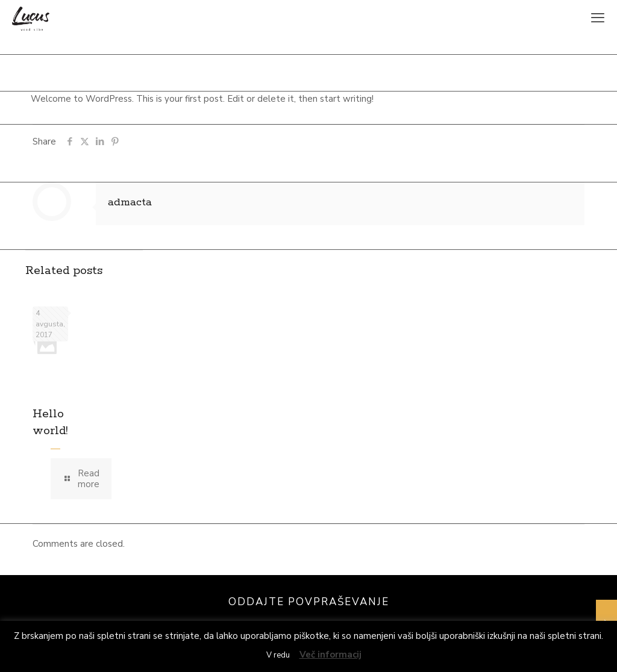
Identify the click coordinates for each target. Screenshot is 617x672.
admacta (130, 202)
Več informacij (330, 655)
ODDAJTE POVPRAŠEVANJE (309, 602)
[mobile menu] (598, 18)
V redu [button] (278, 655)
